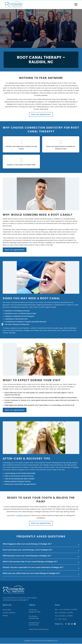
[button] (2, 324)
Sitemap (5, 616)
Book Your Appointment (41, 114)
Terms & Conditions (9, 613)
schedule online (23, 516)
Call (8, 516)
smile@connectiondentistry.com (39, 630)
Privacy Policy (7, 610)
